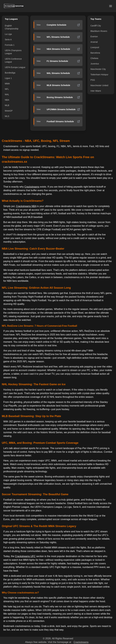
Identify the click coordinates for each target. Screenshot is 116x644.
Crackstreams (32, 187)
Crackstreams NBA (26, 206)
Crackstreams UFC (25, 556)
